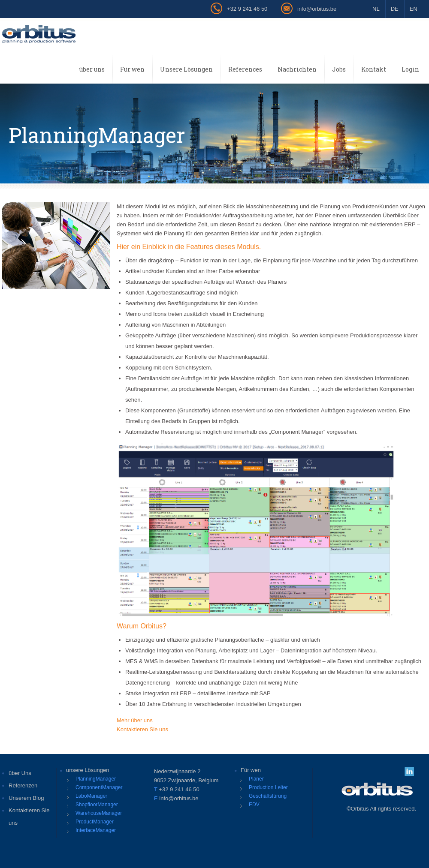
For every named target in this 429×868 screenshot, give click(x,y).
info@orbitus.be (317, 9)
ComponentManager (99, 787)
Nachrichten (297, 69)
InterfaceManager (96, 830)
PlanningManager (96, 779)
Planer (256, 779)
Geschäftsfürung (268, 796)
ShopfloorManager (97, 805)
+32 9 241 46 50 (247, 9)
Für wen (132, 69)
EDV (254, 805)
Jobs (339, 69)
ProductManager (95, 822)
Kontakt (374, 69)
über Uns (20, 773)
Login (410, 69)
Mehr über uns (135, 720)
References (245, 69)
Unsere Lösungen (186, 69)
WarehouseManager (99, 813)
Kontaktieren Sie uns (142, 729)
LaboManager (91, 796)
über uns (92, 69)
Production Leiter (268, 787)
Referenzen (23, 785)
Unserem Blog (26, 798)
